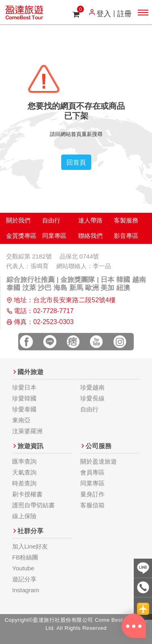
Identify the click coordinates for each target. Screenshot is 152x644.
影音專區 (126, 236)
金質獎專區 (21, 236)
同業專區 (54, 236)
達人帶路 (90, 220)
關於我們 (18, 220)
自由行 (51, 220)
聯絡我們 (90, 236)
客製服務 (126, 220)
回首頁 (76, 162)
